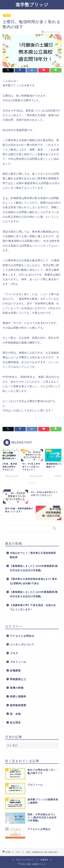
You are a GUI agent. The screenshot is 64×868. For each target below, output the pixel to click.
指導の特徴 (17, 688)
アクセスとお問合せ (22, 636)
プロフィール (18, 662)
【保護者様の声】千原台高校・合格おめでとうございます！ (33, 607)
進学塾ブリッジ (32, 4)
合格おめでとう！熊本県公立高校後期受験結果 (33, 555)
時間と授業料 (18, 697)
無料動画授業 (18, 705)
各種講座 (15, 670)
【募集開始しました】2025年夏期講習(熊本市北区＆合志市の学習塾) (34, 594)
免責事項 (44, 860)
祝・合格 (15, 714)
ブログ (7, 15)
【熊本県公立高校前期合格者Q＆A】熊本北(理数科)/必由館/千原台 (34, 581)
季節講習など (18, 679)
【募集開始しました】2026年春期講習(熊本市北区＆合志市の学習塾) (34, 568)
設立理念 (15, 723)
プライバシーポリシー (25, 860)
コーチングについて (22, 644)
